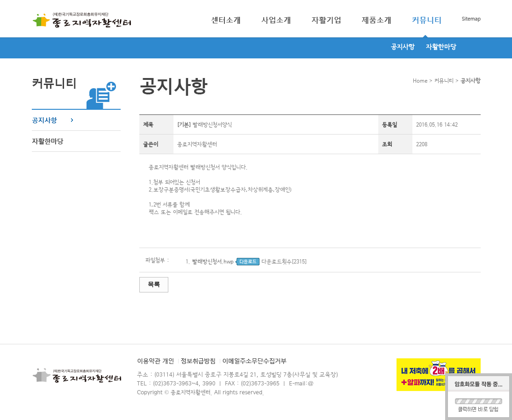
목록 (154, 284)
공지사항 (403, 47)
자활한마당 (441, 47)
